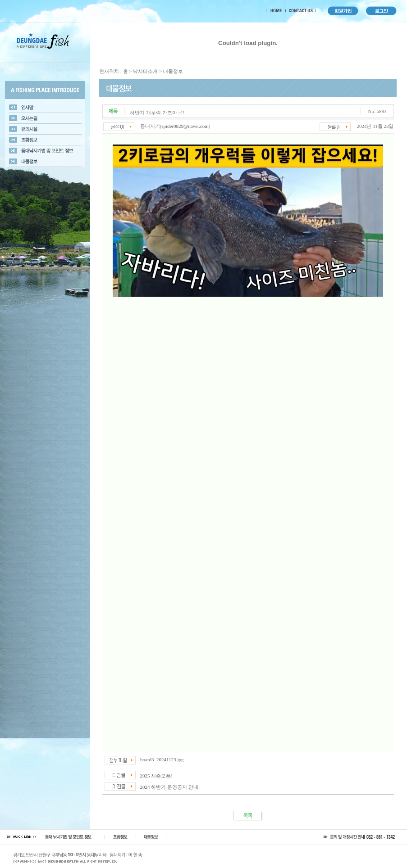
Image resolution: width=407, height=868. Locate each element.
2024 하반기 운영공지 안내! (170, 787)
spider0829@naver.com (185, 126)
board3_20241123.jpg (162, 759)
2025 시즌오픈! (156, 776)
